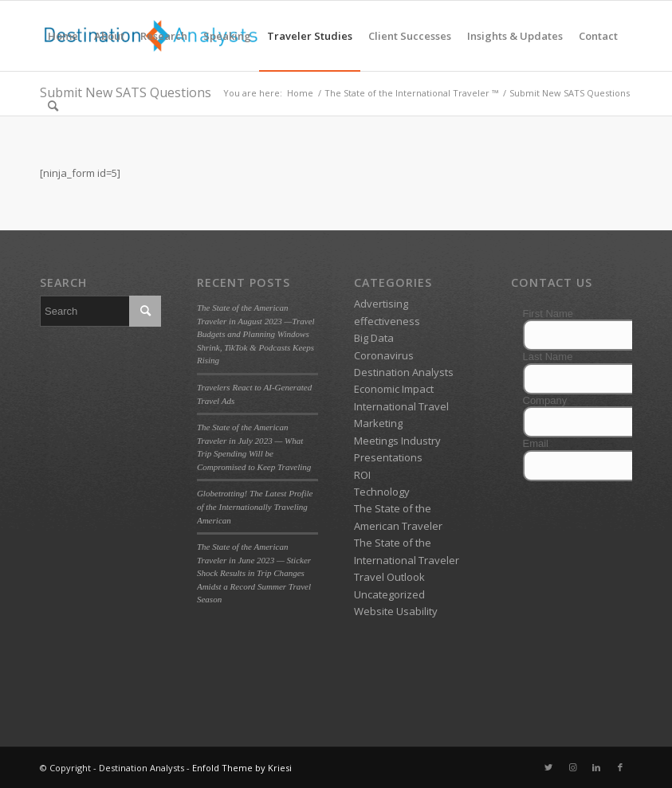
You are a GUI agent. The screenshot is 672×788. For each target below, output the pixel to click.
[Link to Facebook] (620, 767)
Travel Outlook (389, 577)
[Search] (53, 106)
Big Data (374, 338)
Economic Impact (394, 389)
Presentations (388, 457)
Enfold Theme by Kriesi (242, 768)
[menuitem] (63, 36)
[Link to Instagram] (572, 767)
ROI (362, 475)
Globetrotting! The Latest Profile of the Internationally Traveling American (255, 506)
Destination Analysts (404, 372)
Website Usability (396, 611)
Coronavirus (384, 355)
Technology (382, 492)
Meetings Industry (397, 441)
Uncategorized (389, 594)
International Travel (401, 406)
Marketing (378, 423)
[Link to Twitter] (548, 767)
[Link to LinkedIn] (596, 767)
